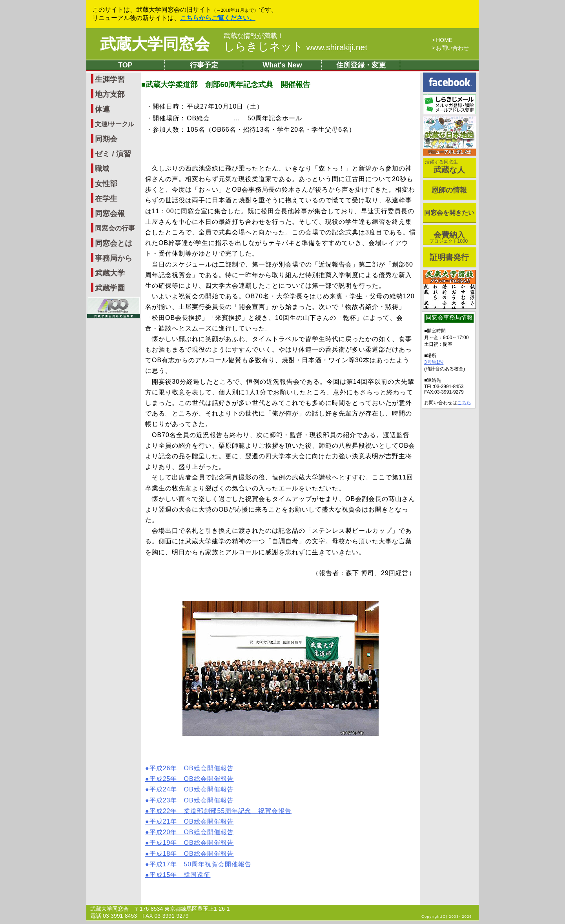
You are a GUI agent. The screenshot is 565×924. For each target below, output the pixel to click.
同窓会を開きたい (449, 213)
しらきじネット (295, 46)
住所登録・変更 (361, 65)
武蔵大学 (110, 273)
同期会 (106, 139)
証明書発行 (449, 257)
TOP (125, 65)
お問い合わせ (452, 48)
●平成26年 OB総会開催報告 (190, 768)
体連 (102, 109)
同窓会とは (114, 243)
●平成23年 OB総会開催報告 (190, 800)
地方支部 (110, 94)
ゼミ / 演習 (113, 154)
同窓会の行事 (115, 228)
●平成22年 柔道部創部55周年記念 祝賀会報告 (218, 811)
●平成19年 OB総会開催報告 (190, 843)
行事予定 (204, 65)
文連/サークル (115, 124)
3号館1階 (434, 362)
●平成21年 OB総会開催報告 (190, 821)
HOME (444, 40)
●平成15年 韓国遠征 (178, 875)
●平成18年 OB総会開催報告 (190, 854)
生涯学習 (110, 79)
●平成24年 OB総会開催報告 (190, 789)
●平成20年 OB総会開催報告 (190, 832)
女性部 (106, 184)
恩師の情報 (449, 190)
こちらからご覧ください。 (218, 18)
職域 (102, 169)
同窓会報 (110, 213)
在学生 (106, 199)
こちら (464, 403)
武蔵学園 (110, 288)
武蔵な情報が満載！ (254, 36)
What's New (282, 65)
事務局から (114, 258)
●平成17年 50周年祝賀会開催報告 (198, 864)
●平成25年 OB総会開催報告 (190, 779)
